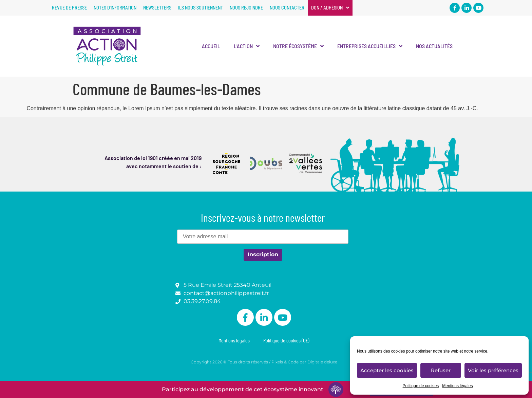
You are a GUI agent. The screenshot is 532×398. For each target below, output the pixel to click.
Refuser (441, 370)
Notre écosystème (298, 46)
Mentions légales (457, 386)
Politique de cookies (421, 386)
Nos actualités (434, 46)
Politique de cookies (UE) (286, 340)
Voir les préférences (493, 370)
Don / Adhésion (330, 8)
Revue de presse (69, 8)
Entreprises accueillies (370, 46)
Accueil (211, 46)
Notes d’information (115, 8)
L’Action (247, 46)
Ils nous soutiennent (201, 8)
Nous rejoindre (246, 8)
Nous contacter (287, 8)
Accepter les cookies (387, 370)
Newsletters (157, 8)
